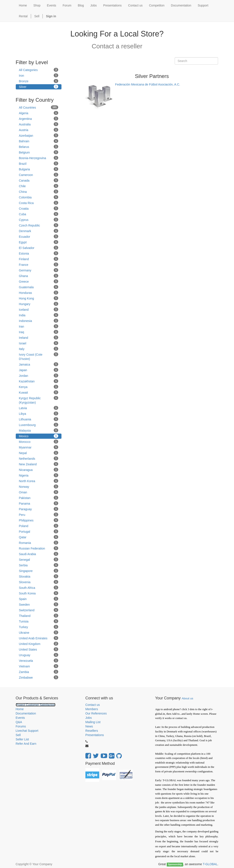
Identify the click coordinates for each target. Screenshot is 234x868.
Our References (96, 713)
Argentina (39, 119)
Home (20, 709)
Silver (39, 87)
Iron (39, 75)
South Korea (39, 593)
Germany (39, 270)
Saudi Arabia (39, 554)
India (39, 315)
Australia (39, 124)
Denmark (39, 231)
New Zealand (39, 464)
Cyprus (39, 220)
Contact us (93, 705)
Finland (39, 259)
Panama (39, 503)
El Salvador (39, 248)
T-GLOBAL (210, 864)
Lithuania (39, 419)
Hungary (39, 304)
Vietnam (39, 666)
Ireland (39, 337)
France (39, 265)
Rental (23, 16)
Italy (39, 349)
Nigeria (39, 475)
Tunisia (39, 621)
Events (20, 718)
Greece (39, 281)
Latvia (39, 408)
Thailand (39, 616)
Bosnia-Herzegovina (39, 158)
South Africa (39, 588)
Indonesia (39, 321)
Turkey (39, 627)
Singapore (39, 571)
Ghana (39, 276)
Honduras (39, 293)
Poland (39, 526)
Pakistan (39, 498)
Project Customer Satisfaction (36, 705)
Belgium (39, 152)
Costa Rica (39, 203)
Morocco (39, 442)
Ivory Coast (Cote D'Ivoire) (39, 356)
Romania (39, 543)
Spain (39, 599)
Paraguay (39, 509)
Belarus (39, 147)
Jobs (89, 718)
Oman (39, 492)
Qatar (39, 537)
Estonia (39, 253)
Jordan (39, 375)
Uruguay (39, 655)
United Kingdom (39, 644)
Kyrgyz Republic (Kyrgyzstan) (39, 400)
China (39, 192)
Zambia (39, 672)
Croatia (39, 208)
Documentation (26, 713)
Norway (39, 486)
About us (188, 698)
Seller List (22, 739)
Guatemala (39, 287)
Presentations (95, 735)
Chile (39, 186)
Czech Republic (39, 225)
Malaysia (39, 430)
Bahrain (39, 141)
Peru (39, 515)
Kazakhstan (39, 381)
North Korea (39, 481)
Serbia (39, 565)
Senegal (39, 559)
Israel (39, 343)
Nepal (39, 453)
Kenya (39, 387)
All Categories (39, 70)
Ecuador (39, 236)
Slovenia (39, 582)
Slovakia (39, 576)
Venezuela (39, 661)
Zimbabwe (39, 677)
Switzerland (39, 610)
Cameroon (39, 175)
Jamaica (39, 364)
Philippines (39, 520)
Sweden (39, 604)
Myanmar (39, 447)
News (89, 726)
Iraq (39, 332)
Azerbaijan (39, 135)
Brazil (39, 163)
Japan (39, 370)
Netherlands (39, 458)
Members (92, 709)
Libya (39, 413)
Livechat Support (27, 731)
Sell (37, 16)
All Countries (39, 107)
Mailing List (93, 722)
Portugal (39, 531)
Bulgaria (39, 169)
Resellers (92, 731)
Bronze (39, 81)
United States (39, 649)
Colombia (39, 197)
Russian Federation (39, 548)
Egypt (39, 242)
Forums (21, 726)
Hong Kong (39, 298)
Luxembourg (39, 425)
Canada (39, 180)
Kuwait (39, 392)
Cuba (39, 214)
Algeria (39, 113)
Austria (39, 130)
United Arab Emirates (39, 638)
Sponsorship (175, 864)
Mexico (39, 436)
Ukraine (39, 632)
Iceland (39, 309)
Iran (39, 326)
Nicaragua (39, 470)
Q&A (19, 722)
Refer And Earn (26, 744)
